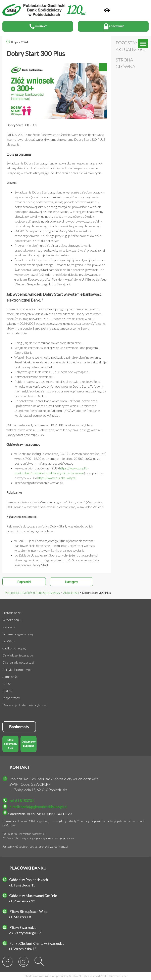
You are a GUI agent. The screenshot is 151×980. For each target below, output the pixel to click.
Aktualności (10, 677)
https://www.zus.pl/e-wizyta (56, 478)
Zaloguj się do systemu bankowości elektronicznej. (48, 343)
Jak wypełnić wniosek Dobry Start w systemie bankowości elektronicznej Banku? (54, 297)
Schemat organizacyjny (18, 634)
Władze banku (12, 620)
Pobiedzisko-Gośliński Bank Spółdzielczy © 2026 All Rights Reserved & (75, 976)
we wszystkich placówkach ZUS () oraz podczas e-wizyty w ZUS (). (59, 473)
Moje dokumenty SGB (11, 744)
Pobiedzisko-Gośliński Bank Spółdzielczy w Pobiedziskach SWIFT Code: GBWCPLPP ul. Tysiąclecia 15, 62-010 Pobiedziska (54, 784)
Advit (103, 976)
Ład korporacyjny (14, 648)
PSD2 (7, 684)
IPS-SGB (9, 641)
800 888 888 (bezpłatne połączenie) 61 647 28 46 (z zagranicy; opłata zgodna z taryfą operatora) (39, 836)
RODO (7, 691)
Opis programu (19, 154)
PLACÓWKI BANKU (28, 868)
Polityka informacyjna (17, 669)
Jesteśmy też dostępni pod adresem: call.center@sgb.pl (35, 846)
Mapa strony (11, 698)
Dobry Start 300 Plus (36, 54)
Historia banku (12, 613)
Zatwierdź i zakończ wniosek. (34, 377)
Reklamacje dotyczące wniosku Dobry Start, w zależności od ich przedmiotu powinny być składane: (50, 529)
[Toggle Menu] (143, 44)
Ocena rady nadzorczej (18, 662)
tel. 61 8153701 (22, 801)
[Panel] (107, 10)
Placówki (9, 627)
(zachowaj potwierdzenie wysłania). (39, 483)
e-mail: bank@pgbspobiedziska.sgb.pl (38, 807)
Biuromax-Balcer (118, 976)
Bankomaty (19, 727)
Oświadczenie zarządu (18, 655)
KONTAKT (20, 767)
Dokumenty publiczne (29, 744)
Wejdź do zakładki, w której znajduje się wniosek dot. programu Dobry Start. (57, 350)
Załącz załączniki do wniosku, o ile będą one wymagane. (52, 372)
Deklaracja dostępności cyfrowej (25, 705)
